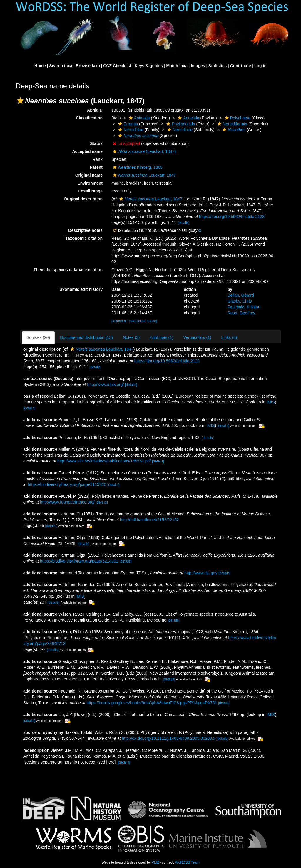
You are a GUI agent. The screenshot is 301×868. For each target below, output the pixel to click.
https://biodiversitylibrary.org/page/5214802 (79, 561)
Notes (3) (131, 337)
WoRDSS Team (187, 862)
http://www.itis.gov (201, 573)
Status (96, 143)
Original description (83, 199)
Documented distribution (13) (86, 337)
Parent (96, 167)
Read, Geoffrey (241, 313)
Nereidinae (179, 130)
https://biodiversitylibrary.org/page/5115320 (67, 484)
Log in (260, 66)
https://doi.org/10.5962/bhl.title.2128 (232, 217)
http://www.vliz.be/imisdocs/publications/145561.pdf (104, 461)
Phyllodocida (180, 124)
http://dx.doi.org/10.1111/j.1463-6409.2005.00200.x (168, 738)
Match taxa (177, 66)
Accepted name (87, 151)
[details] (184, 223)
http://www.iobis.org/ (105, 384)
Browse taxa (88, 66)
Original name (89, 175)
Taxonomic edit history (80, 289)
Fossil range (91, 191)
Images (198, 66)
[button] (20, 101)
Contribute (241, 66)
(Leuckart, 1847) (144, 151)
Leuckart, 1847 (144, 175)
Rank (98, 159)
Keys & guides (149, 66)
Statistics (218, 66)
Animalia (139, 118)
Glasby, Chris (240, 301)
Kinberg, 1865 (137, 167)
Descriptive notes (85, 230)
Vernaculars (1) (197, 337)
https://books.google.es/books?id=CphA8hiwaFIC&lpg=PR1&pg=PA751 (152, 703)
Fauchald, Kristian (244, 307)
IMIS (271, 402)
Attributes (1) (162, 337)
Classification (89, 118)
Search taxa (61, 66)
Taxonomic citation (84, 238)
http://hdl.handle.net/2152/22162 (149, 520)
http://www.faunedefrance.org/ (67, 502)
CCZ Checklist (117, 66)
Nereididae (130, 130)
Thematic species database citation (68, 270)
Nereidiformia (232, 124)
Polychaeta (237, 118)
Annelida (188, 118)
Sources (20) (38, 337)
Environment (90, 183)
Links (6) (229, 337)
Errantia (127, 124)
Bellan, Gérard (241, 295)
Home (40, 66)
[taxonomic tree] (124, 321)
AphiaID (95, 110)
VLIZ (155, 862)
